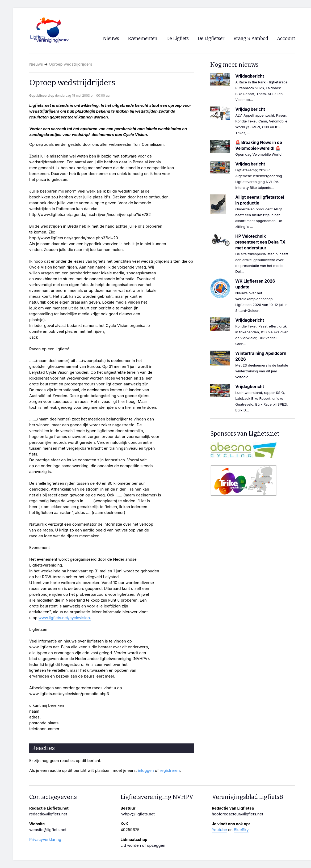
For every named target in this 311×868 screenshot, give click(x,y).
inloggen (146, 771)
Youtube (219, 830)
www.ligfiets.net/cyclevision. (65, 618)
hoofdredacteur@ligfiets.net (238, 814)
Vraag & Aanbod (251, 39)
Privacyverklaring (45, 840)
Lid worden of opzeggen (143, 845)
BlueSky (241, 830)
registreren (170, 771)
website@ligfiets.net (48, 830)
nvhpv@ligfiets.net (138, 814)
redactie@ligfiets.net (48, 814)
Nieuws (36, 64)
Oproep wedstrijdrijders (71, 64)
